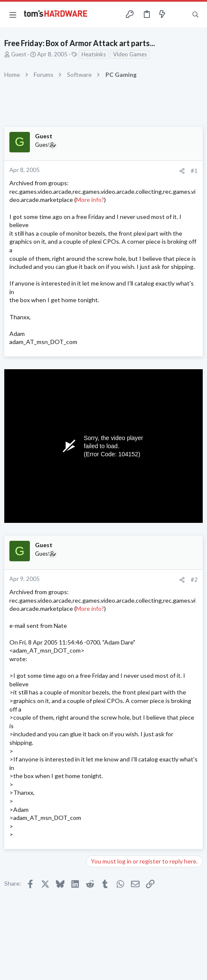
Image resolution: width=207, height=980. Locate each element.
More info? (90, 200)
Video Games (130, 54)
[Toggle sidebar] (179, 15)
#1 (194, 171)
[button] (13, 15)
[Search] (195, 15)
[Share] (182, 171)
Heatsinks (94, 54)
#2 (194, 580)
